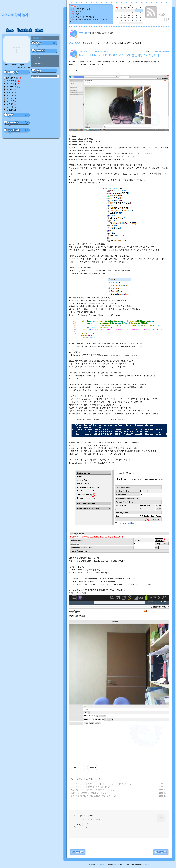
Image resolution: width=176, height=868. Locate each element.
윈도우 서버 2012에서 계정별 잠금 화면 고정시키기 (89, 787)
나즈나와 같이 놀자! (85, 816)
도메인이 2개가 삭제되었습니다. (86, 17)
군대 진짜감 (79, 11)
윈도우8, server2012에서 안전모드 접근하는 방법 (88, 793)
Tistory (101, 864)
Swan (147, 864)
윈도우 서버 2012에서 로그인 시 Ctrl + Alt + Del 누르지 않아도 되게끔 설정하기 (99, 784)
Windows (75, 779)
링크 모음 (35, 76)
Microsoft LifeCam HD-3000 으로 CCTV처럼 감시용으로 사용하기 (112, 43)
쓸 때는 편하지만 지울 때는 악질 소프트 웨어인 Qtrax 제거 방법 (93, 796)
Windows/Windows (161, 51)
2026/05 (129, 5)
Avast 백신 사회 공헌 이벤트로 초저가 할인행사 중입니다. (91, 790)
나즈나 (117, 864)
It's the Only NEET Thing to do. (88, 820)
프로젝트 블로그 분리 (82, 9)
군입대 (77, 14)
